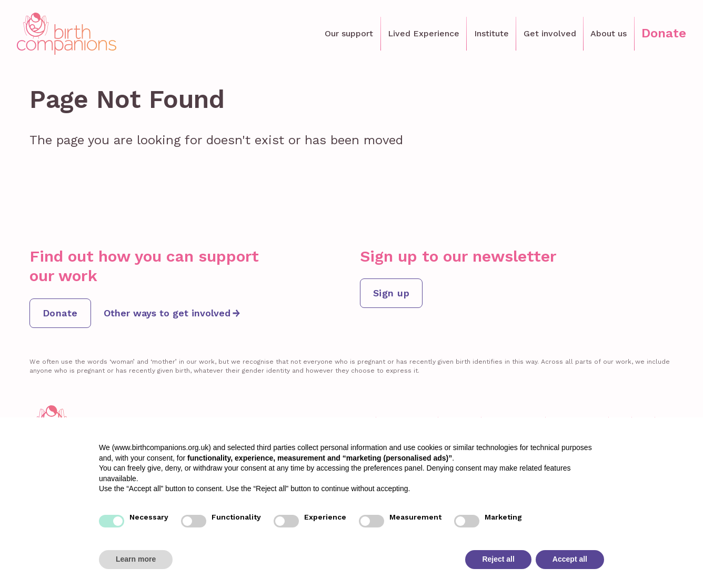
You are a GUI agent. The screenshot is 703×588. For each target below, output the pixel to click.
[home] (67, 34)
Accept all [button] (570, 559)
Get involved (550, 33)
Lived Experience (424, 33)
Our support (349, 33)
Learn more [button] (136, 559)
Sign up (391, 293)
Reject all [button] (498, 559)
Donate (664, 33)
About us (609, 33)
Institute (491, 33)
